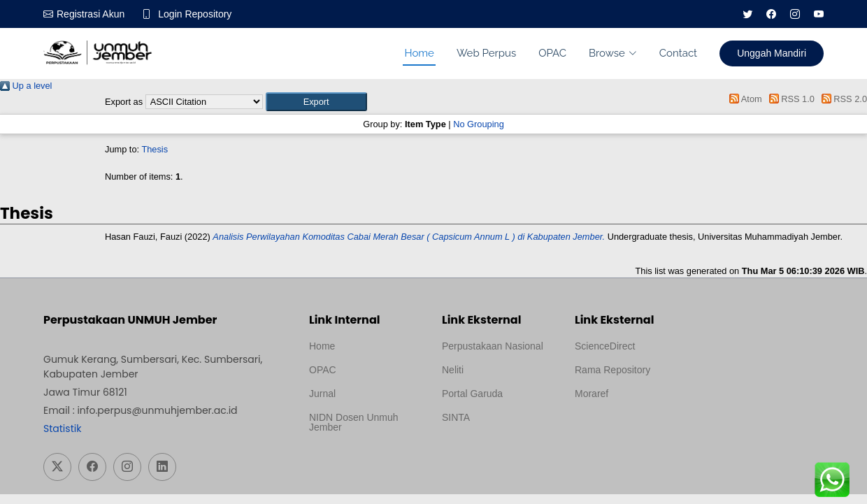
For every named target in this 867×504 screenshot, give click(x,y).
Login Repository (195, 14)
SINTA (456, 417)
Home (419, 53)
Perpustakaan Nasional (493, 346)
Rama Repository (612, 370)
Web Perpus (486, 53)
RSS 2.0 (842, 99)
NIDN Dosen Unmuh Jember (354, 422)
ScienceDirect (605, 346)
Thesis (155, 149)
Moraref (592, 394)
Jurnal (322, 394)
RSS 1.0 (789, 99)
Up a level (26, 86)
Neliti (453, 370)
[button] (316, 102)
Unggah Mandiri (772, 53)
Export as (124, 102)
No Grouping (479, 124)
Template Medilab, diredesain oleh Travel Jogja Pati (490, 451)
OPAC (552, 53)
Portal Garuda (472, 394)
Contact (678, 53)
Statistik (62, 429)
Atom (744, 99)
